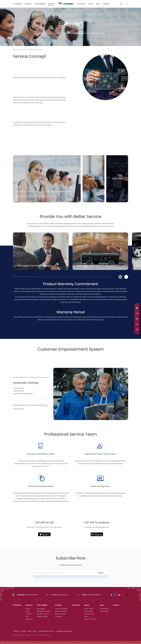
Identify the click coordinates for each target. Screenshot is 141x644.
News (102, 605)
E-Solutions (17, 605)
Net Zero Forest (89, 614)
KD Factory (76, 605)
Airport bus (29, 619)
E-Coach (29, 614)
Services (23, 50)
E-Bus (27, 611)
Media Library (104, 611)
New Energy (41, 609)
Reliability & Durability (44, 611)
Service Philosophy (35, 50)
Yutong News (104, 609)
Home (15, 50)
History (87, 616)
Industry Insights (42, 616)
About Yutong (89, 609)
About (87, 605)
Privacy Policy (32, 631)
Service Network (60, 614)
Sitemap (16, 631)
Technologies (42, 605)
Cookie (23, 631)
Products (29, 605)
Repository (59, 616)
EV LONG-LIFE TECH (43, 614)
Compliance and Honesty (64, 631)
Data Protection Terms (46, 631)
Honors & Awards (90, 619)
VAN (27, 616)
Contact (116, 605)
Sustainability (89, 611)
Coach (28, 609)
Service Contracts (61, 611)
